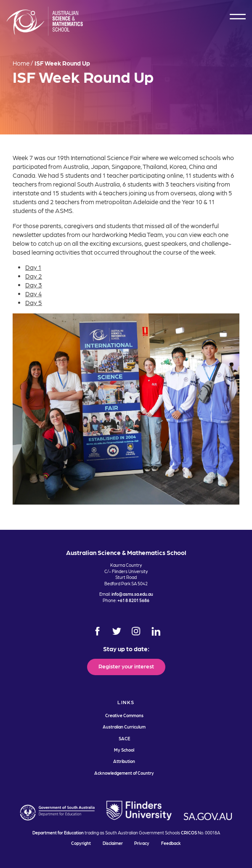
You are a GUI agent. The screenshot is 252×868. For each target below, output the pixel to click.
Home (21, 63)
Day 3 (34, 285)
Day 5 (34, 302)
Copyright (81, 843)
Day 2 (34, 276)
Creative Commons (124, 715)
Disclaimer (113, 843)
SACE (124, 738)
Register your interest (126, 666)
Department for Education (58, 832)
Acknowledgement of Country (124, 773)
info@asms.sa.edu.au (132, 594)
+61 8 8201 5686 (133, 600)
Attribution (124, 761)
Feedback (171, 843)
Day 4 (33, 294)
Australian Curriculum (124, 727)
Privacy (142, 843)
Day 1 (33, 267)
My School (124, 750)
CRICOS (189, 832)
